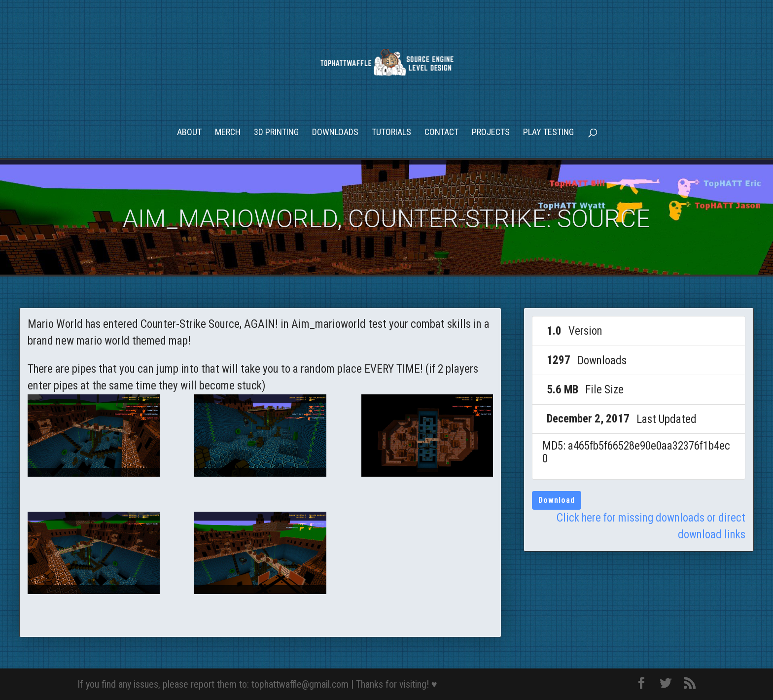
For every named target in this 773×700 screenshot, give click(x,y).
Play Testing (548, 133)
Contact (441, 133)
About (189, 133)
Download (557, 500)
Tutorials (391, 133)
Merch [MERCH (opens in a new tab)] (228, 133)
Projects (491, 133)
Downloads (335, 133)
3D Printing (276, 133)
